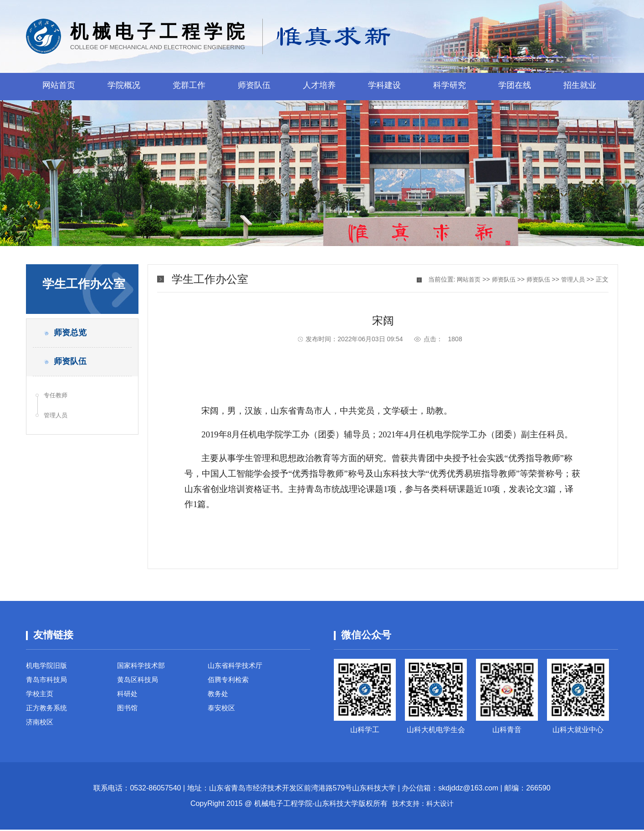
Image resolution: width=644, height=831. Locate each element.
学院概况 (124, 87)
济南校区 (41, 728)
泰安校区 (222, 713)
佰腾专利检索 (230, 682)
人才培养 (319, 87)
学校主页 (41, 697)
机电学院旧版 (48, 666)
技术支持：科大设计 (423, 805)
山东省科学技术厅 (237, 666)
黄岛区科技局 (139, 682)
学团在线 (515, 87)
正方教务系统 (48, 713)
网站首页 (59, 87)
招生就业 (580, 87)
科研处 (128, 697)
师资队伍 (254, 87)
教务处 (219, 697)
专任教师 (57, 402)
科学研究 (450, 87)
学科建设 (384, 87)
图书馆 (128, 713)
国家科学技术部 (143, 666)
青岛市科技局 (48, 682)
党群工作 (189, 87)
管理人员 (57, 424)
